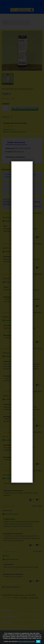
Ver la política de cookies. (27, 641)
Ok (38, 641)
